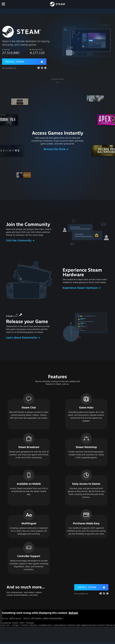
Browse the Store (55, 149)
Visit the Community (19, 240)
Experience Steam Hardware (81, 288)
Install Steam (15, 62)
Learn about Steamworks (22, 338)
